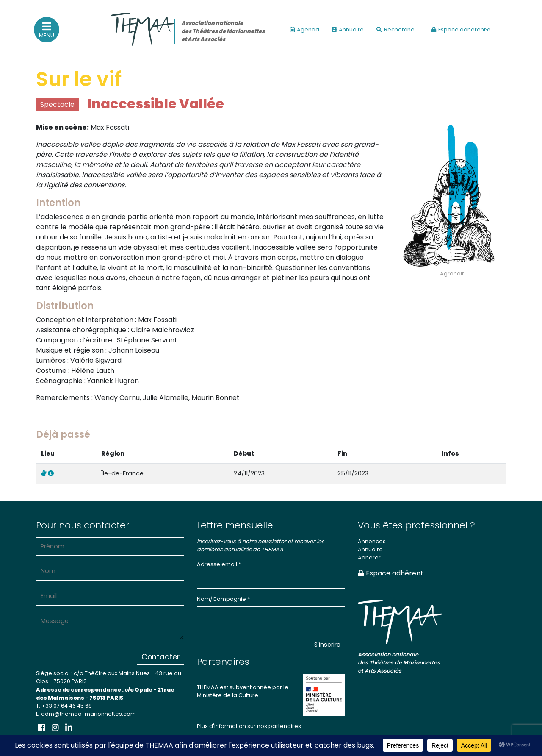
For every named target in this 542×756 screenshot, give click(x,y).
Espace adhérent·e (461, 29)
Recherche (395, 29)
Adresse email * (219, 564)
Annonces (372, 541)
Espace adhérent (391, 573)
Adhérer (369, 557)
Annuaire (348, 29)
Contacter (160, 657)
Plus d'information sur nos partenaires (249, 726)
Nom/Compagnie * (223, 599)
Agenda (305, 29)
